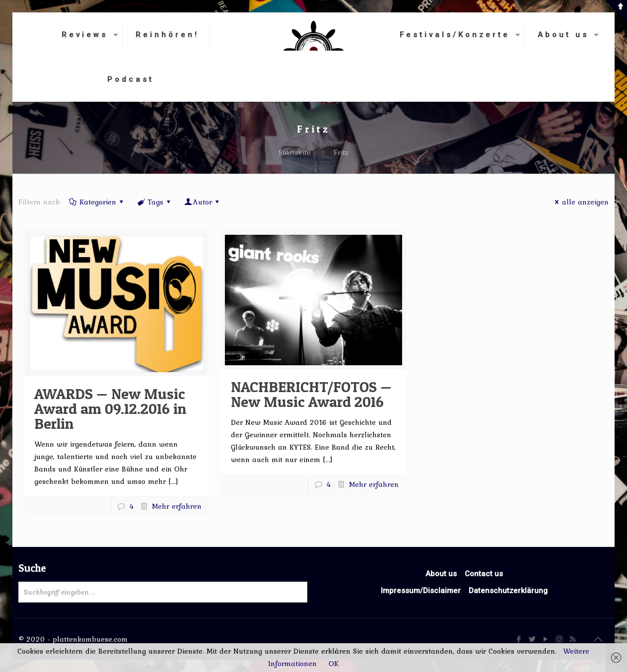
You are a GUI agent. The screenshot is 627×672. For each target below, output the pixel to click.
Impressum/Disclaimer (421, 591)
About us (441, 574)
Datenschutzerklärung (508, 591)
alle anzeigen (580, 202)
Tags (155, 202)
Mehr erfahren (177, 506)
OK (334, 664)
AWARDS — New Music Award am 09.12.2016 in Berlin (110, 408)
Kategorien (97, 202)
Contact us (484, 574)
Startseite (295, 152)
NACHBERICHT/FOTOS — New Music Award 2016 (311, 394)
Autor (203, 202)
